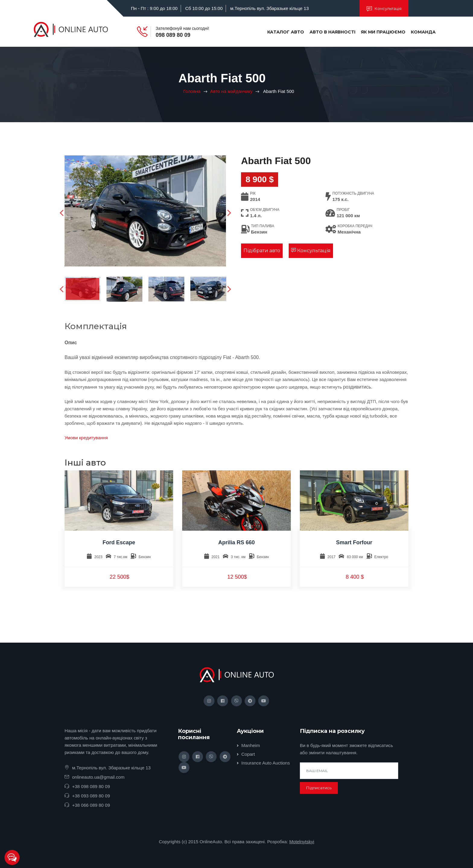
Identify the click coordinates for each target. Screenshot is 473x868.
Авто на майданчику (232, 91)
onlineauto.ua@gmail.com (98, 777)
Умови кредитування (86, 438)
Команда (423, 32)
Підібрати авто (262, 251)
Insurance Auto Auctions (266, 763)
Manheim (251, 745)
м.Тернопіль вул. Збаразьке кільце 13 (269, 8)
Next (229, 213)
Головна (192, 91)
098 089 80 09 (173, 35)
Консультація (384, 9)
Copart (248, 754)
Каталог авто (286, 32)
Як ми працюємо (383, 32)
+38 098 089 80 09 (91, 786)
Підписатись (319, 788)
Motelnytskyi (302, 842)
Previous (64, 213)
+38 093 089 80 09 (91, 796)
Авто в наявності (332, 32)
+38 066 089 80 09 (91, 805)
